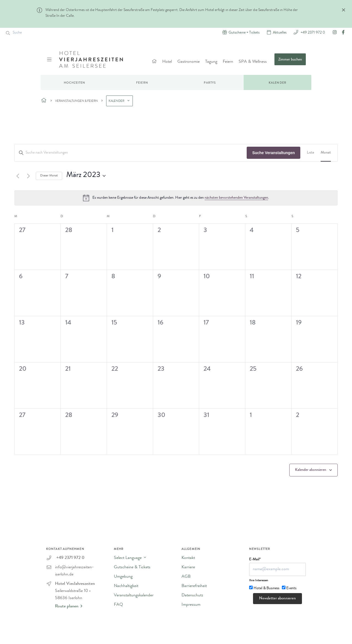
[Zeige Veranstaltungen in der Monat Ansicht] (326, 153)
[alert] (176, 198)
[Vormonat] (18, 176)
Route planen (69, 606)
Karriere (188, 567)
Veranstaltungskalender (134, 596)
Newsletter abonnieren (277, 599)
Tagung (211, 62)
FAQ (118, 605)
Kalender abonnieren (311, 470)
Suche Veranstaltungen (273, 153)
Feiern (228, 62)
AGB (186, 577)
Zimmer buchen (290, 60)
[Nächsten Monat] (28, 176)
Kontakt (188, 558)
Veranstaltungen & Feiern (76, 101)
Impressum (191, 605)
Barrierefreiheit (194, 586)
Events (291, 588)
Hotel (167, 62)
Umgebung (123, 577)
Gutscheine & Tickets (132, 567)
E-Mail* (255, 560)
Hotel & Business (266, 588)
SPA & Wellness (253, 62)
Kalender (277, 83)
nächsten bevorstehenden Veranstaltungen (236, 198)
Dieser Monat (49, 176)
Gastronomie (189, 62)
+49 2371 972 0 (312, 32)
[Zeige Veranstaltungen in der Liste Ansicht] (310, 153)
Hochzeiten (75, 83)
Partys (210, 83)
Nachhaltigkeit (126, 586)
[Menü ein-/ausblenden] (50, 59)
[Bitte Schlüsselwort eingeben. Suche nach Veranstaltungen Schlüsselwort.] (131, 153)
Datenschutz (192, 596)
